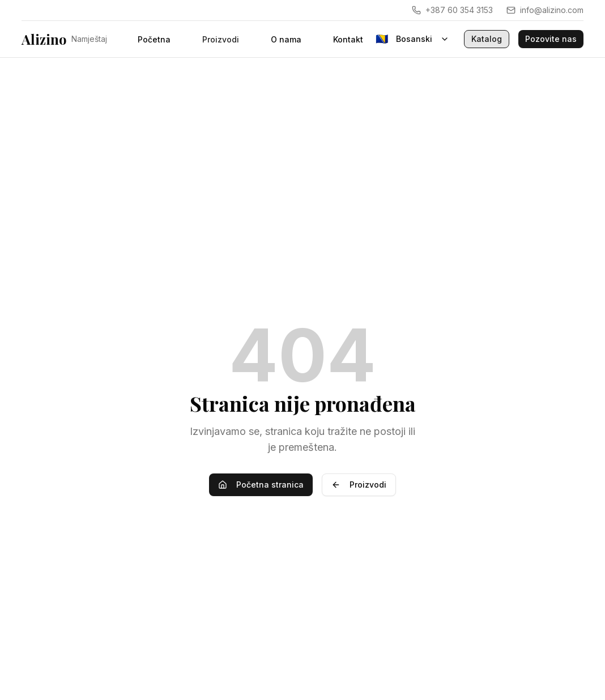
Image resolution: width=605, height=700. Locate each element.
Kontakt (348, 39)
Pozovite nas (551, 39)
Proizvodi (359, 485)
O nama (286, 39)
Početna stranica (261, 485)
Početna (154, 39)
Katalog (487, 39)
